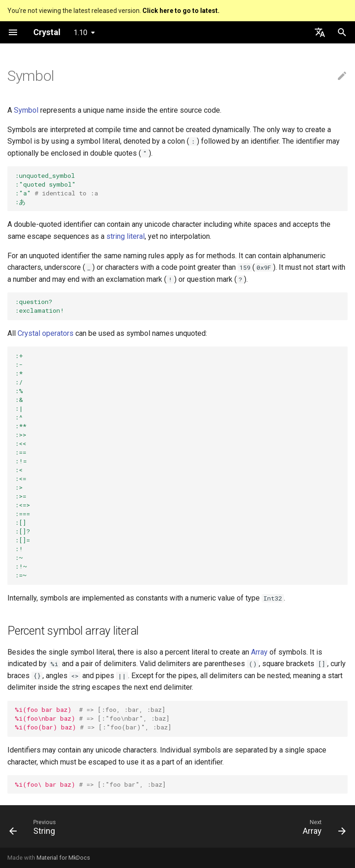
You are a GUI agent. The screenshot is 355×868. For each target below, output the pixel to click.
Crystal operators (46, 333)
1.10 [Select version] (80, 33)
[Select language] (320, 32)
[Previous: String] (35, 829)
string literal (125, 236)
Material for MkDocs (63, 858)
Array (259, 652)
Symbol (26, 110)
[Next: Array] (322, 829)
